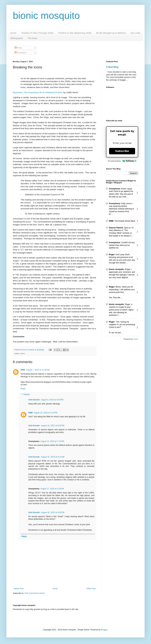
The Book (32, 38)
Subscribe (122, 151)
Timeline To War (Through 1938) (37, 33)
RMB (23, 370)
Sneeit (136, 339)
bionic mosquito (46, 15)
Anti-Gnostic (34, 400)
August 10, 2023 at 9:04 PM (53, 426)
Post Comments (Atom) (35, 593)
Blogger (104, 630)
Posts (18, 48)
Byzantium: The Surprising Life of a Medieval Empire (38, 92)
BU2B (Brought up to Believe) (111, 33)
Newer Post (19, 589)
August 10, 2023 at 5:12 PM (45, 413)
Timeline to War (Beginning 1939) (75, 33)
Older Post (91, 589)
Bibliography (17, 38)
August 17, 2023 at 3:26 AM (52, 489)
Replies (27, 394)
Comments (20, 53)
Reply (23, 389)
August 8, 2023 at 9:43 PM (52, 400)
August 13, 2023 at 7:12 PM (52, 441)
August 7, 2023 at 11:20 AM (38, 370)
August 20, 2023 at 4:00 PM (53, 512)
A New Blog (112, 67)
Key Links (135, 33)
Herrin (23, 353)
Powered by (122, 161)
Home (13, 33)
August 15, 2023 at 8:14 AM (53, 457)
